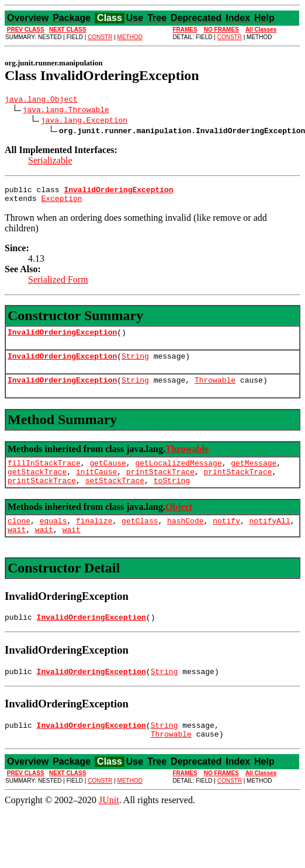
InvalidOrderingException (62, 339)
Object (179, 522)
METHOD (130, 37)
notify (226, 538)
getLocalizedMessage (178, 475)
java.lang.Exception (84, 121)
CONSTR (100, 37)
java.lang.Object (41, 100)
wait (17, 548)
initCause (96, 485)
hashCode (185, 538)
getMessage (254, 475)
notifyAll (270, 538)
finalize (94, 538)
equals (53, 538)
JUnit (109, 826)
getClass (140, 538)
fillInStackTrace (44, 475)
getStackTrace (37, 485)
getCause (108, 475)
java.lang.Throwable (66, 111)
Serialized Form (58, 285)
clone (19, 538)
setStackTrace (115, 496)
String (135, 364)
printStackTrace (160, 485)
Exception (61, 203)
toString (172, 496)
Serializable (50, 162)
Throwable (215, 390)
